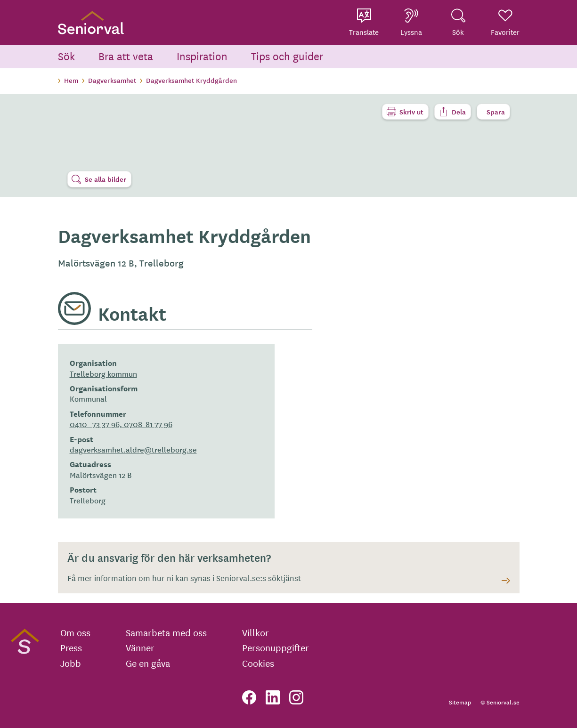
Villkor (256, 632)
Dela (459, 112)
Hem (71, 80)
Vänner (140, 647)
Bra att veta (126, 56)
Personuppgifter (276, 647)
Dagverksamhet (112, 80)
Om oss (75, 632)
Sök (66, 56)
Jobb (71, 663)
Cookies (258, 663)
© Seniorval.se (500, 702)
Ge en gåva (148, 663)
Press (71, 647)
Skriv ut (411, 112)
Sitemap (460, 702)
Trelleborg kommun (103, 373)
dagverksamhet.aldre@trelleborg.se (133, 449)
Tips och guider (287, 56)
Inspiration (202, 56)
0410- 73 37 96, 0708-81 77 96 (121, 424)
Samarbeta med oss (166, 632)
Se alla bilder (106, 179)
